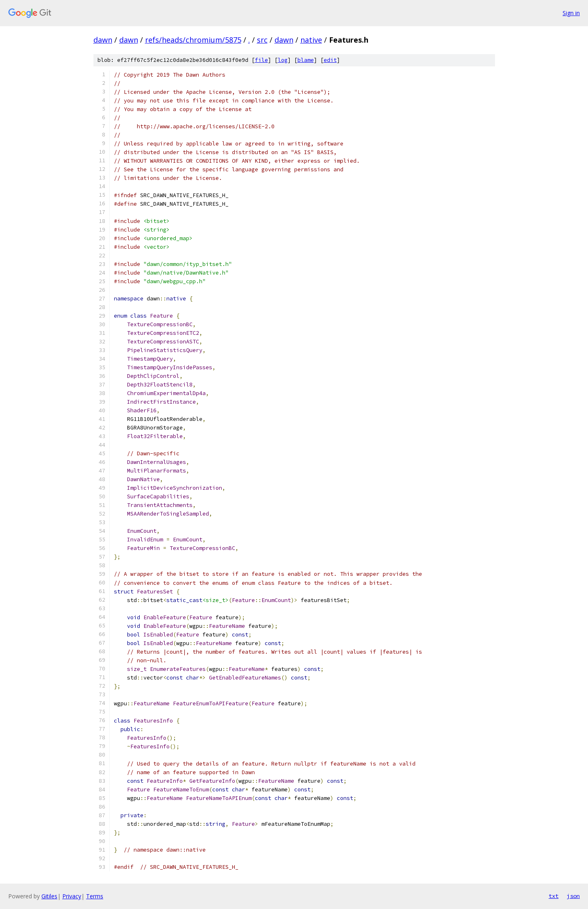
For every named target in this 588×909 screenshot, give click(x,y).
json (573, 896)
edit (330, 60)
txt (554, 896)
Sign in (571, 13)
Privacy (72, 896)
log (283, 60)
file (261, 60)
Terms (95, 896)
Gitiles (49, 896)
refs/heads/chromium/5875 (193, 40)
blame (306, 60)
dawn (103, 40)
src (262, 40)
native (311, 40)
